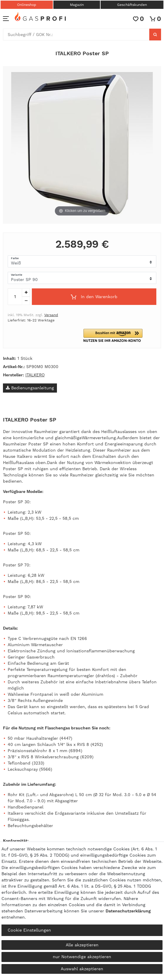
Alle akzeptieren (82, 945)
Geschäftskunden (132, 5)
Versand (51, 315)
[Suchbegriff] (76, 35)
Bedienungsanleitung (30, 388)
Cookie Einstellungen (29, 930)
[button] (120, 335)
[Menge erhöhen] (26, 293)
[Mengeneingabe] (15, 297)
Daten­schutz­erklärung (128, 911)
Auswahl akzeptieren (82, 969)
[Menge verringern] (26, 301)
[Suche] (155, 35)
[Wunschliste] (138, 19)
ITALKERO (35, 375)
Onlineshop (27, 5)
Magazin (77, 5)
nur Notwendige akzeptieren (82, 957)
